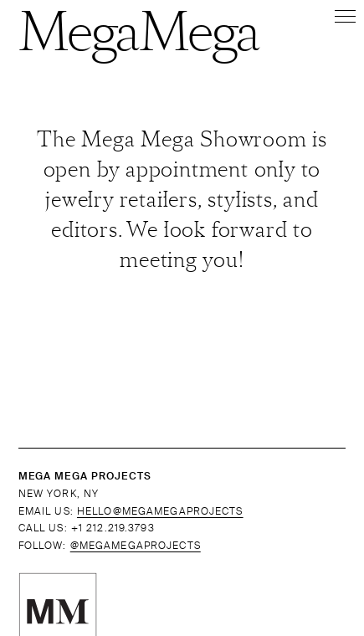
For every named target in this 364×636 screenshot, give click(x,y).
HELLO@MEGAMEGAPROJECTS (160, 511)
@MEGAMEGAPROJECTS (136, 546)
